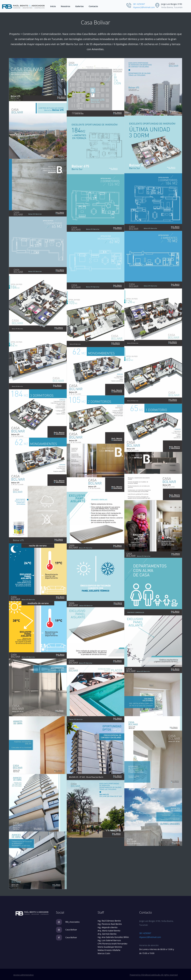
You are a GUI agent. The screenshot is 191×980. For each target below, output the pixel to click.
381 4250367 (139, 4)
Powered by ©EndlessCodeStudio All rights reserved (154, 975)
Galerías (80, 6)
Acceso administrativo (24, 975)
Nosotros (66, 6)
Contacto (93, 6)
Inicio (53, 6)
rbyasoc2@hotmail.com (144, 7)
